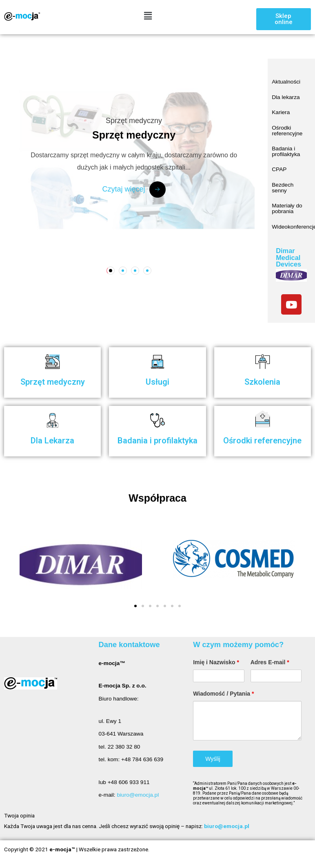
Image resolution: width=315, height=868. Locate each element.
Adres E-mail (270, 662)
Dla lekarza (286, 97)
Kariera (281, 112)
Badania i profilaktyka (286, 151)
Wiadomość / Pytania (223, 694)
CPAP (279, 169)
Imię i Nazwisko (216, 662)
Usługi (157, 382)
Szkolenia (262, 382)
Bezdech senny (283, 188)
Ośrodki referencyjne (287, 131)
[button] (284, 19)
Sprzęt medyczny (53, 382)
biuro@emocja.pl (138, 795)
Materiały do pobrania (287, 208)
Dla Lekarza (52, 441)
